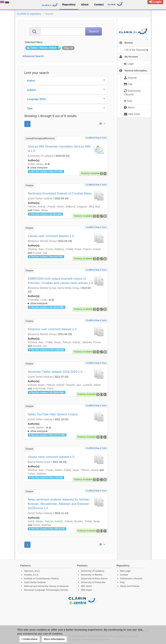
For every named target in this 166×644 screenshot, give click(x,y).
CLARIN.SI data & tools (96, 138)
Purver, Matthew (55, 249)
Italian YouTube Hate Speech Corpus (53, 414)
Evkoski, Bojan (36, 385)
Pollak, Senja (35, 164)
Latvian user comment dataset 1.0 (51, 236)
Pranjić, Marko (56, 207)
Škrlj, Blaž (94, 207)
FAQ (122, 582)
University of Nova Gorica (94, 579)
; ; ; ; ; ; (66, 166)
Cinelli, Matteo (36, 427)
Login (155, 2)
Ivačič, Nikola (35, 521)
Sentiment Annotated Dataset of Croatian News (60, 193)
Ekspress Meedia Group (42, 241)
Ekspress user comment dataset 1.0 (52, 329)
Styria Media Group (68, 288)
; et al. (66, 166)
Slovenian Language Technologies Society (46, 590)
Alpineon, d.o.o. (32, 571)
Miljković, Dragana (76, 207)
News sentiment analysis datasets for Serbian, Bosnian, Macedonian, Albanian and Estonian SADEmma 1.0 (59, 504)
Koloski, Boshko (74, 521)
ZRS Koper (86, 590)
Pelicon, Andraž (37, 207)
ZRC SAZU (86, 586)
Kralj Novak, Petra (43, 389)
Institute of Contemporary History (41, 579)
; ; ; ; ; (66, 429)
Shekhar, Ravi (36, 249)
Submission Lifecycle (131, 579)
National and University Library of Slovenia (46, 586)
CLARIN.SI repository (29, 14)
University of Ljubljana (41, 156)
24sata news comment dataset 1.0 (51, 457)
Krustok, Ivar (40, 253)
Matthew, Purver (92, 342)
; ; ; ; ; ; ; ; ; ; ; (66, 302)
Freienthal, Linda (37, 300)
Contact (124, 575)
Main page (125, 571)
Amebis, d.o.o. (31, 575)
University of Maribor (92, 575)
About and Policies (130, 586)
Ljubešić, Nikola (92, 385)
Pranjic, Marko (54, 470)
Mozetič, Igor (74, 385)
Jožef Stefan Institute (41, 198)
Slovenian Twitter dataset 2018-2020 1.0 (55, 372)
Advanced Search (33, 56)
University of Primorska (93, 582)
